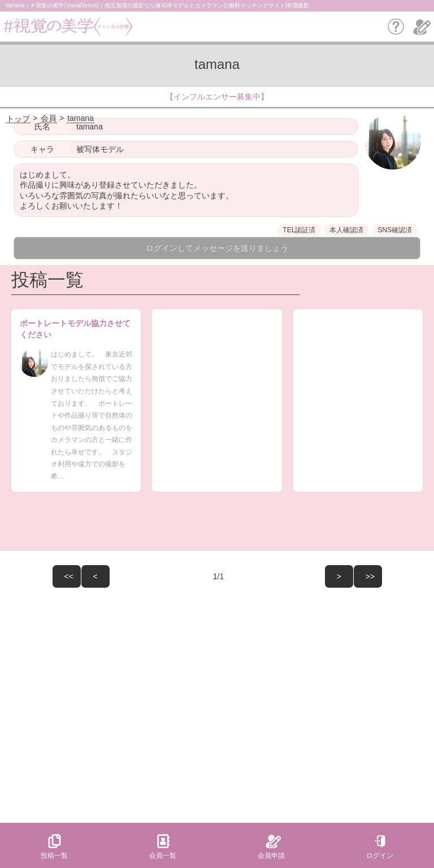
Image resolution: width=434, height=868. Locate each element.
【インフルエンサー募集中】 (217, 97)
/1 (167, 576)
